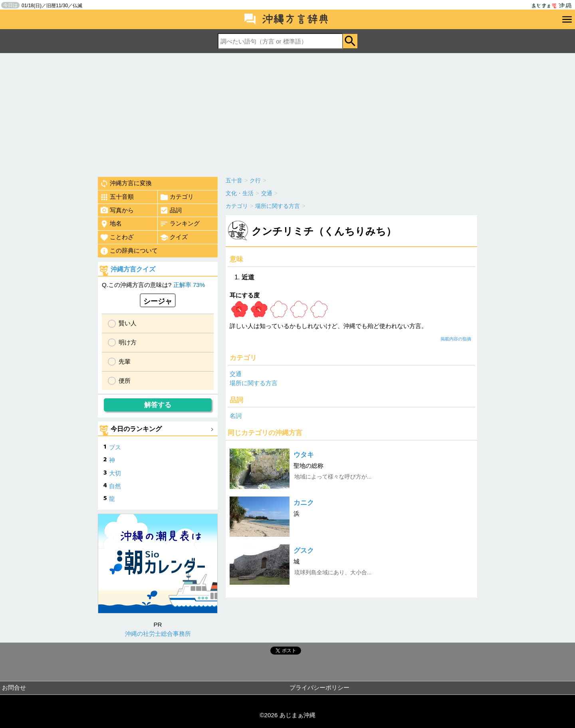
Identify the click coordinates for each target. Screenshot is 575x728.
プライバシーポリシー (319, 687)
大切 (115, 473)
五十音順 (117, 197)
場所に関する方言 (254, 383)
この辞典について (129, 251)
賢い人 (128, 323)
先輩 (125, 361)
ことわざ (117, 237)
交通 (236, 374)
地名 (111, 224)
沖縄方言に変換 (126, 184)
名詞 (236, 416)
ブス (115, 447)
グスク (304, 551)
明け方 (128, 342)
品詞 (171, 210)
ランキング (180, 224)
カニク (304, 503)
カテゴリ (177, 197)
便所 (125, 381)
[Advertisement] (287, 113)
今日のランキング (136, 429)
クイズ (174, 237)
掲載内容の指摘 (456, 339)
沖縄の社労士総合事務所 (158, 634)
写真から (117, 210)
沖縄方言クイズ (133, 269)
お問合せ (14, 687)
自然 (115, 486)
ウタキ (304, 455)
